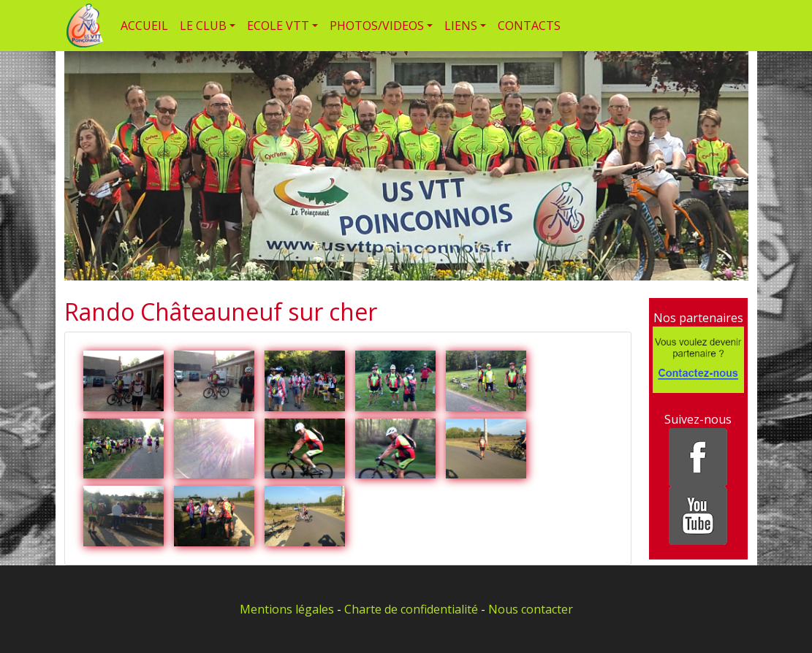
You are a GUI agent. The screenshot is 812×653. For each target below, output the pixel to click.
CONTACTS (529, 26)
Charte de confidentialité (411, 609)
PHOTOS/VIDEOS (377, 26)
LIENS (461, 26)
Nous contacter (531, 609)
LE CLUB (203, 26)
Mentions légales (287, 609)
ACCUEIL (144, 26)
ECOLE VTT (278, 26)
